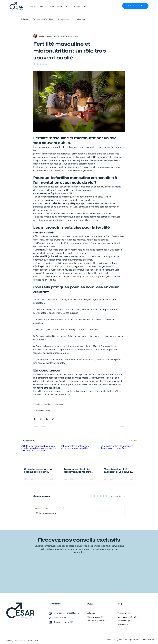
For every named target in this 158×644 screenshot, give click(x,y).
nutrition (48, 404)
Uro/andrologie (64, 19)
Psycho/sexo (80, 19)
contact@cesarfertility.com (67, 613)
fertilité (38, 404)
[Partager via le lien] (53, 419)
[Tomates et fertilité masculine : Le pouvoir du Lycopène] (119, 455)
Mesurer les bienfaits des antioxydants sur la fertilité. (78, 470)
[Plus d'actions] (123, 36)
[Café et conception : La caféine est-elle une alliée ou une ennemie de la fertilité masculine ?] (39, 455)
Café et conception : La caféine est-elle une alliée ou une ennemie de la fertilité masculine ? (38, 470)
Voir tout (134, 440)
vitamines (59, 404)
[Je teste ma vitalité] (135, 6)
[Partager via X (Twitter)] (41, 419)
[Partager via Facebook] (35, 419)
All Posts (24, 19)
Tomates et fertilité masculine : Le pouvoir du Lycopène (118, 470)
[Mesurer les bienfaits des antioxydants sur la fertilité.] (79, 455)
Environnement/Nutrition (43, 19)
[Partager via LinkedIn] (47, 419)
